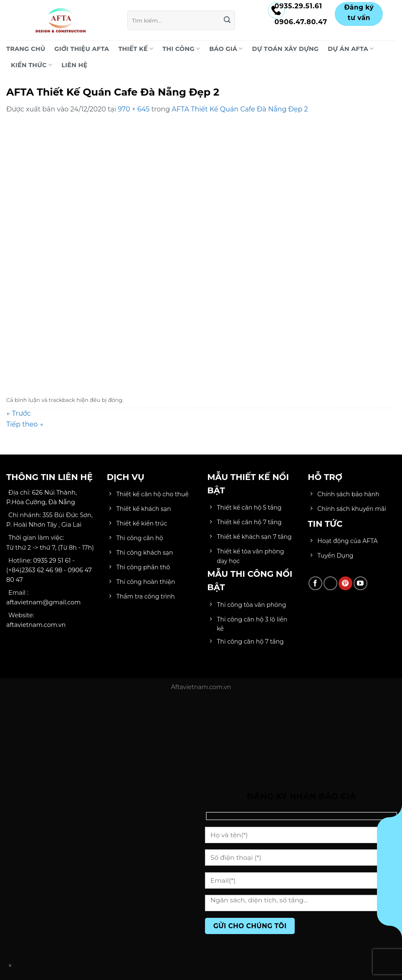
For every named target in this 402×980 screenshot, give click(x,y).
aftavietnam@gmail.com (43, 602)
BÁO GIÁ (226, 49)
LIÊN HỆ (74, 65)
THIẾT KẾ (136, 49)
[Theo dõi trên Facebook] (315, 583)
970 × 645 (134, 109)
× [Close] (10, 966)
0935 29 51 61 (52, 561)
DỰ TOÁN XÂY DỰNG (286, 49)
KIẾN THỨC (32, 65)
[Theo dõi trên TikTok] (330, 583)
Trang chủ (26, 49)
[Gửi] (227, 20)
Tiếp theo (25, 424)
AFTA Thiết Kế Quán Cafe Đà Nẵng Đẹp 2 (240, 109)
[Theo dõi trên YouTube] (360, 583)
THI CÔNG (181, 49)
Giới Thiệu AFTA (82, 49)
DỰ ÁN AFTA (351, 49)
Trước (19, 413)
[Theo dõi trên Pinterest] (345, 583)
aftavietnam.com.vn (36, 625)
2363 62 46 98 (42, 570)
